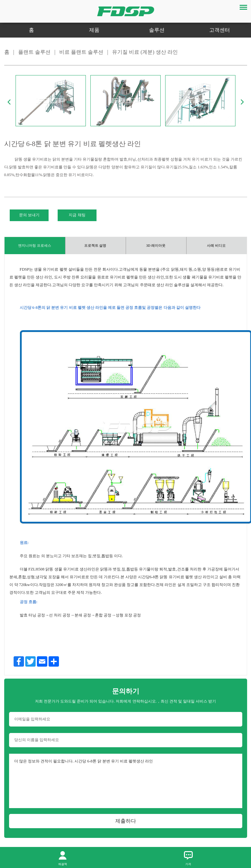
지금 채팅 (77, 215)
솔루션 (157, 30)
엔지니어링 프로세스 (35, 246)
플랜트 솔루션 (34, 52)
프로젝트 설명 (95, 246)
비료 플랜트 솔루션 (81, 52)
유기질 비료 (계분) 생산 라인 (145, 52)
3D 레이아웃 (156, 246)
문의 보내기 (29, 215)
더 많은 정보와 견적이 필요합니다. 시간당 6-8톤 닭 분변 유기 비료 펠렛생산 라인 (126, 781)
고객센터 (220, 30)
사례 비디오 (216, 246)
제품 (94, 30)
